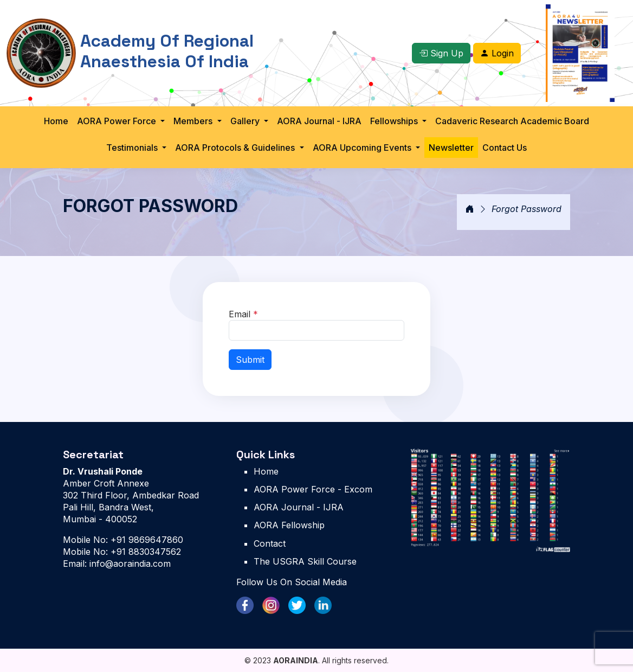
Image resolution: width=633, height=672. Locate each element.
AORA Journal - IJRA (319, 121)
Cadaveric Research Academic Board (512, 121)
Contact (270, 543)
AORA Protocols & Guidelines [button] (236, 148)
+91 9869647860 (146, 540)
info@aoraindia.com (129, 564)
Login (497, 53)
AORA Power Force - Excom (313, 489)
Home (56, 121)
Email (243, 314)
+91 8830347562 (144, 552)
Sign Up (441, 53)
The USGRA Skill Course (305, 561)
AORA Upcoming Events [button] (363, 148)
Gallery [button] (246, 121)
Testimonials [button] (133, 148)
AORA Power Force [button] (118, 121)
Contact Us (505, 148)
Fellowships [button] (395, 121)
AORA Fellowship (289, 525)
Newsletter (451, 148)
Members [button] (194, 121)
